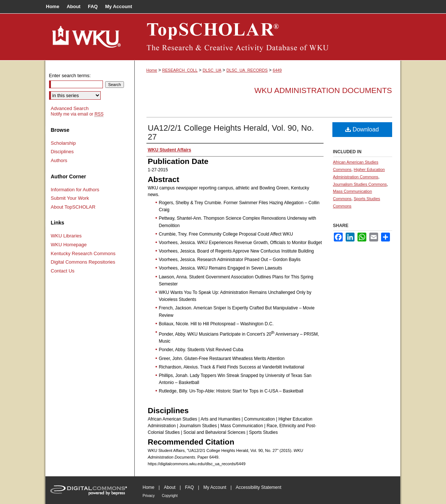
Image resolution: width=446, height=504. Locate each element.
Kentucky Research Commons (83, 253)
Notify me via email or (77, 114)
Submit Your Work (70, 198)
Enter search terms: (70, 76)
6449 (277, 70)
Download (362, 129)
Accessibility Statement (258, 487)
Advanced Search (70, 108)
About (170, 487)
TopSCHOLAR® (267, 37)
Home (152, 70)
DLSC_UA (212, 70)
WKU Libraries (66, 236)
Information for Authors (75, 190)
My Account (215, 487)
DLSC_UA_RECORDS (247, 70)
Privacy (149, 496)
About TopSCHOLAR (73, 207)
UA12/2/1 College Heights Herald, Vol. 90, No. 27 (231, 132)
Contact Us (63, 271)
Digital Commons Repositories (83, 262)
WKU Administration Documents (323, 90)
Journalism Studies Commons (360, 184)
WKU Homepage (69, 245)
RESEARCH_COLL (180, 70)
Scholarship (63, 143)
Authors (59, 160)
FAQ (189, 487)
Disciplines (62, 152)
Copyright (170, 496)
